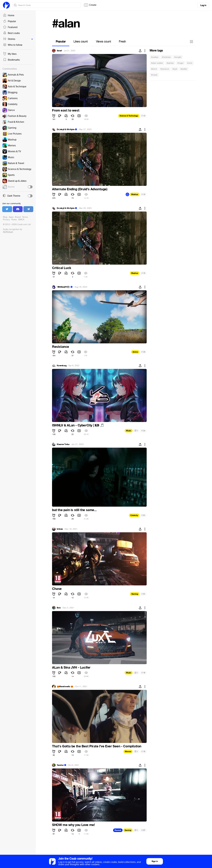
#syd (175, 69)
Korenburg (62, 366)
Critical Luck (62, 268)
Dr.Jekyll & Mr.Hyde (66, 129)
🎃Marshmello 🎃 (65, 687)
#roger (181, 63)
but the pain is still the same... (74, 510)
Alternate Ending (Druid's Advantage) (80, 189)
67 (143, 830)
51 (143, 515)
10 (143, 194)
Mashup (135, 194)
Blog (5, 217)
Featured (10, 27)
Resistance (61, 347)
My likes (10, 54)
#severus (165, 69)
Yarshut (60, 765)
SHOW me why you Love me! (73, 825)
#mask (154, 75)
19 (143, 673)
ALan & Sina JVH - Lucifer (71, 668)
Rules (14, 220)
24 (143, 431)
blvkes (60, 529)
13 (143, 116)
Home (9, 15)
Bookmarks (11, 60)
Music (129, 431)
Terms (25, 217)
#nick (190, 63)
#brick (154, 69)
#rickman (166, 57)
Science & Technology (129, 116)
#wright (178, 57)
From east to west (66, 110)
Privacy (6, 220)
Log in (203, 5)
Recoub (118, 830)
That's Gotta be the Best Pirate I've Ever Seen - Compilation (97, 746)
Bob (59, 608)
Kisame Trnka (63, 444)
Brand (18, 217)
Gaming (135, 594)
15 (143, 751)
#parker (170, 63)
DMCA (21, 220)
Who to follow (13, 45)
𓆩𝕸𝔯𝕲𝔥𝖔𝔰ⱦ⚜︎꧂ (63, 287)
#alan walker (157, 63)
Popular (9, 21)
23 (143, 352)
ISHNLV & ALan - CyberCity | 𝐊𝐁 (78, 425)
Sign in (155, 861)
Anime (135, 352)
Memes (128, 751)
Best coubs (11, 33)
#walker (155, 57)
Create (90, 5)
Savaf (59, 51)
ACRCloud (8, 232)
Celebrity (134, 515)
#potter (184, 69)
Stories (18, 39)
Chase (57, 589)
